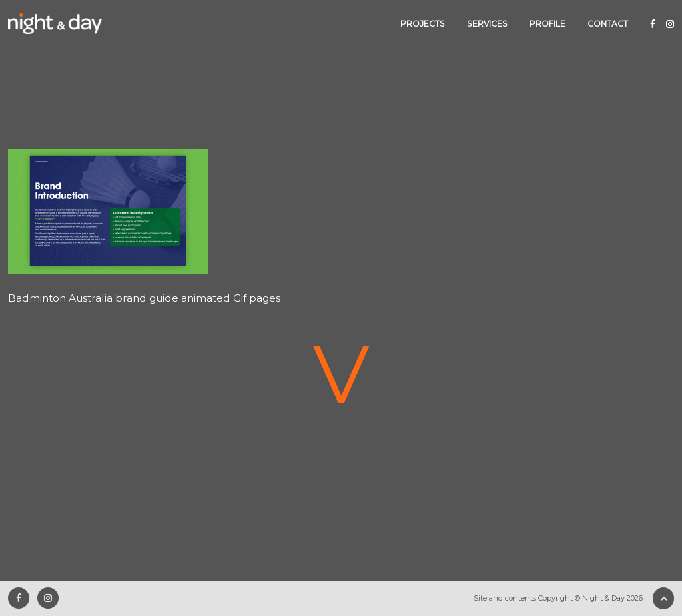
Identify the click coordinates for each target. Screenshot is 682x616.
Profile (547, 24)
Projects (423, 24)
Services (487, 24)
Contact (608, 24)
